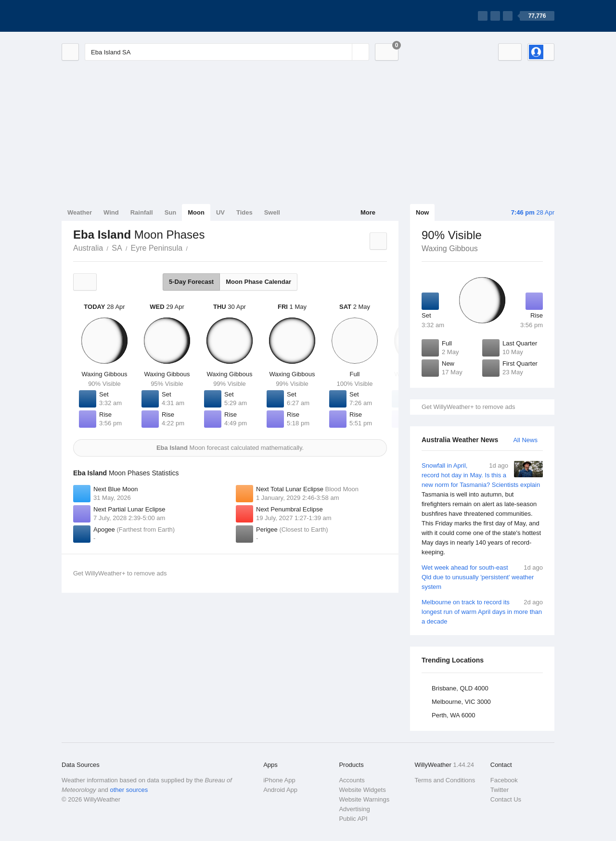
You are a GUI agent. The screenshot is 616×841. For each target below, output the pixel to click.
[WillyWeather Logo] (107, 16)
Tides (244, 212)
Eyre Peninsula (157, 248)
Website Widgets (362, 790)
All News (525, 440)
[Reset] (344, 52)
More (368, 212)
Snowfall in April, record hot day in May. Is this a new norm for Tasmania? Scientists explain (482, 509)
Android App (280, 790)
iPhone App (279, 780)
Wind (111, 212)
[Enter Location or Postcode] (227, 52)
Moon (196, 212)
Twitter (500, 790)
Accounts (352, 780)
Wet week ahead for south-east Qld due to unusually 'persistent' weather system (482, 577)
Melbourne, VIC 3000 (461, 702)
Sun (171, 212)
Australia (88, 248)
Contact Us (506, 799)
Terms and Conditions (445, 780)
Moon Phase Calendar (258, 282)
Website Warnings (364, 799)
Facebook (504, 780)
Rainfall (142, 212)
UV (220, 212)
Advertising (354, 809)
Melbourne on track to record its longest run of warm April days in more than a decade (482, 611)
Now (422, 212)
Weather (80, 212)
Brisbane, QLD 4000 (460, 688)
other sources (129, 790)
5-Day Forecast (191, 282)
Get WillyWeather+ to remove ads (468, 407)
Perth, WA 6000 (454, 715)
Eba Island (193, 247)
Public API (353, 819)
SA (117, 248)
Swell (272, 212)
